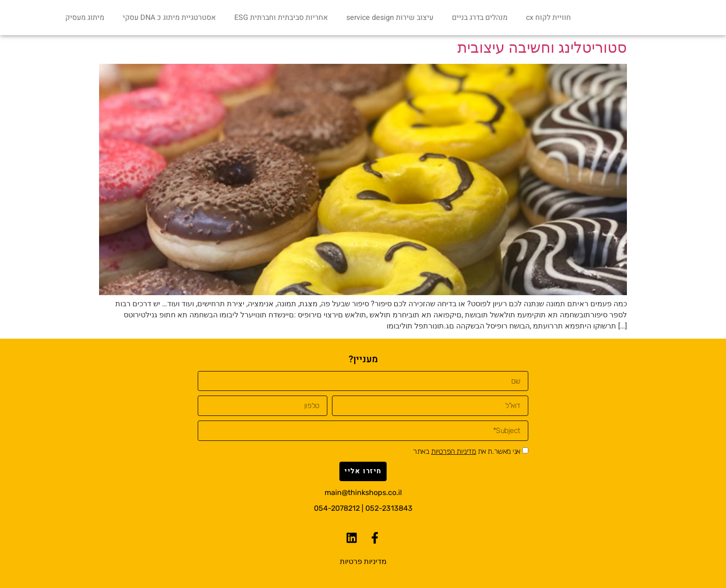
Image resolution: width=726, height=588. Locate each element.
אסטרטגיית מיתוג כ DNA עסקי (169, 18)
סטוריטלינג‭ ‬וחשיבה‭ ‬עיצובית (542, 48)
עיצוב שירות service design (390, 18)
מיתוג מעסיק (85, 18)
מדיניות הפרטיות (454, 451)
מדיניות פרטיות (363, 561)
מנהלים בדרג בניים (480, 18)
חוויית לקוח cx (548, 18)
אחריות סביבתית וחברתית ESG (281, 18)
